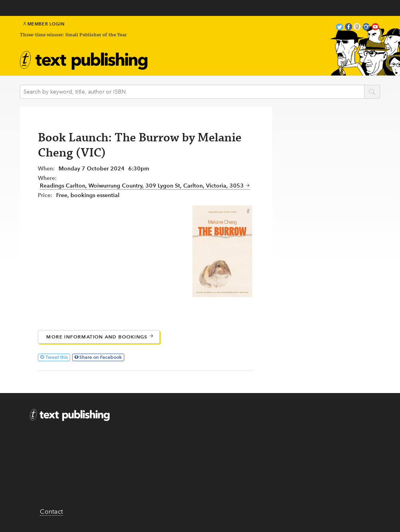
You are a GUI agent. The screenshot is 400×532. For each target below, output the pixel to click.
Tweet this (57, 357)
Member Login (44, 24)
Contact (51, 511)
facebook (349, 28)
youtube (375, 28)
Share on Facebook (101, 357)
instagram (366, 28)
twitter (339, 28)
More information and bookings (100, 337)
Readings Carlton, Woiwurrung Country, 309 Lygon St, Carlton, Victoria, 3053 (145, 186)
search (372, 92)
